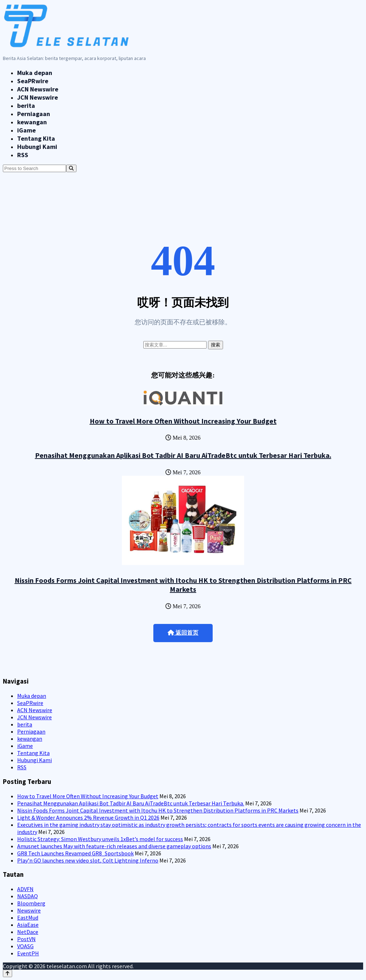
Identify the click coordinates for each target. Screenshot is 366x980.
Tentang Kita (36, 138)
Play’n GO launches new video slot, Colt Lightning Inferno (88, 860)
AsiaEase (28, 925)
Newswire (29, 910)
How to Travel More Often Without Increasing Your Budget (183, 421)
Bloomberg (31, 903)
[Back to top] (8, 973)
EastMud (28, 917)
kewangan (32, 122)
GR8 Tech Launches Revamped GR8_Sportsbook (75, 853)
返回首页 (183, 633)
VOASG (25, 946)
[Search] (71, 168)
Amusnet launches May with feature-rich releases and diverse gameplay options (114, 846)
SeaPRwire (33, 81)
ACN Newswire (38, 89)
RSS (23, 155)
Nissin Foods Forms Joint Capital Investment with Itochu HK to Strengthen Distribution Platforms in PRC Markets (183, 585)
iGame (26, 130)
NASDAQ (28, 896)
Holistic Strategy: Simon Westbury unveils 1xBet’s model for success (100, 839)
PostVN (26, 939)
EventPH (28, 953)
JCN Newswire (38, 97)
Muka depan (35, 73)
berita (26, 106)
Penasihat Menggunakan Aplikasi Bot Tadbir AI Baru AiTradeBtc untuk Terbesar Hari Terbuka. (183, 455)
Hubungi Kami (37, 147)
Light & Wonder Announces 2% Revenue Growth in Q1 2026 (88, 817)
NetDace (28, 932)
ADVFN (25, 889)
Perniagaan (34, 114)
